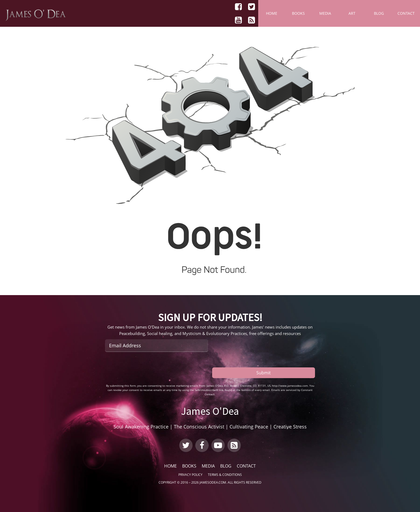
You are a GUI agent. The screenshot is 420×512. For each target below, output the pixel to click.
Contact (406, 13)
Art (352, 13)
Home (272, 13)
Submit (264, 373)
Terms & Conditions (225, 475)
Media (325, 13)
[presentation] (146, 368)
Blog (379, 13)
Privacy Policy (190, 475)
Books (298, 13)
